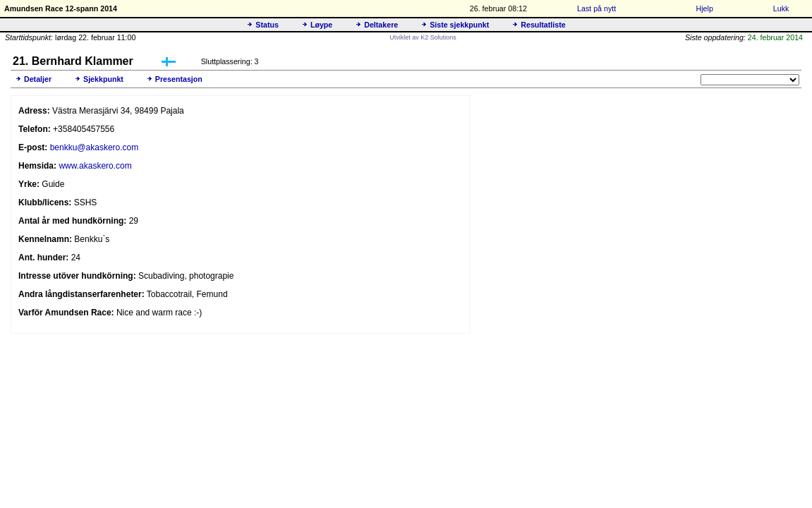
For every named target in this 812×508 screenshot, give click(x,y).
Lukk (781, 8)
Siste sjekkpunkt (459, 25)
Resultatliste (543, 25)
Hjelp (705, 8)
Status (267, 25)
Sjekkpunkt (103, 79)
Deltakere (381, 25)
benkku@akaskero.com (95, 147)
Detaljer (38, 79)
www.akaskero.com (95, 166)
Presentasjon (179, 79)
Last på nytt (596, 8)
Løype (321, 25)
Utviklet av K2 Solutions (423, 37)
